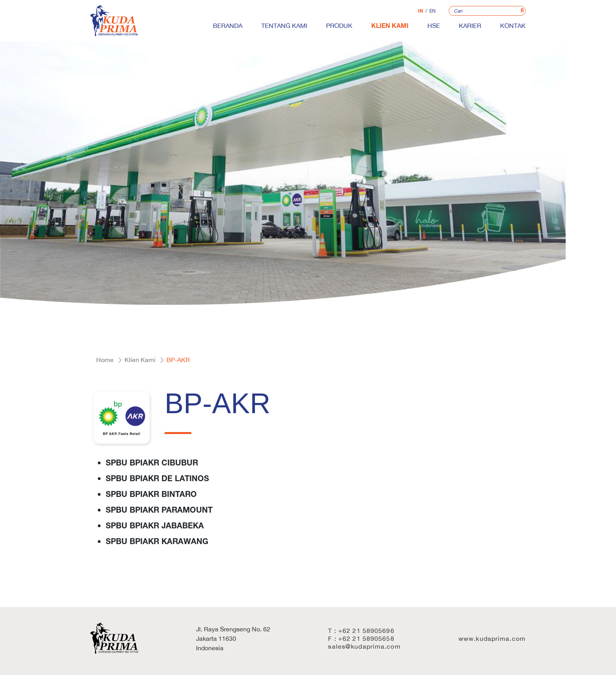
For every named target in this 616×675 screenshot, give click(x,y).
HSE (434, 26)
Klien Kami (390, 25)
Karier (470, 26)
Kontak (513, 26)
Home (105, 360)
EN (433, 11)
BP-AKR (178, 360)
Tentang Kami (284, 26)
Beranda (228, 26)
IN (421, 11)
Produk (339, 26)
